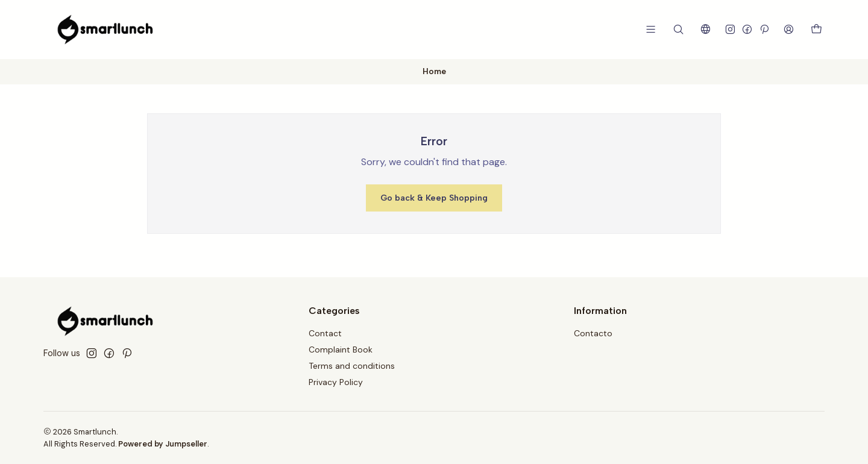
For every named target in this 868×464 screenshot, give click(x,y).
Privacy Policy (336, 382)
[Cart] (816, 30)
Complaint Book (341, 350)
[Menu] (651, 29)
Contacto (593, 333)
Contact (325, 333)
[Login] (789, 29)
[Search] (678, 29)
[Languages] (706, 29)
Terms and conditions (352, 366)
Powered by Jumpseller (163, 444)
